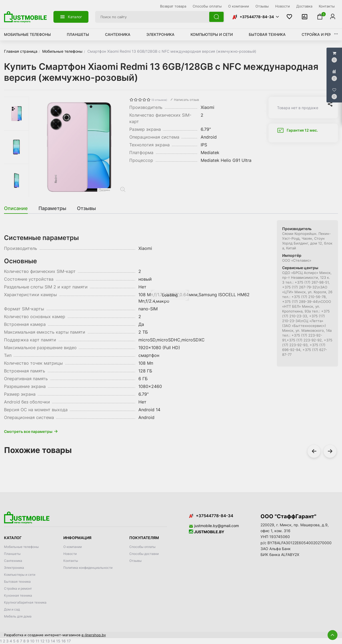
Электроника (160, 34)
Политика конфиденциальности (88, 568)
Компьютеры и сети (212, 34)
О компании (73, 547)
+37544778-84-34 (257, 17)
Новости (70, 554)
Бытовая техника (267, 34)
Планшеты (78, 34)
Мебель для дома (18, 616)
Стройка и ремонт (321, 34)
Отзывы (135, 561)
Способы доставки (144, 554)
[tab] (19, 208)
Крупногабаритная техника (25, 602)
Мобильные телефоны (27, 34)
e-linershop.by (94, 635)
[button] (255, 17)
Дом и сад (12, 609)
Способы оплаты (142, 547)
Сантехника (118, 34)
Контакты (71, 561)
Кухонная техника (18, 595)
